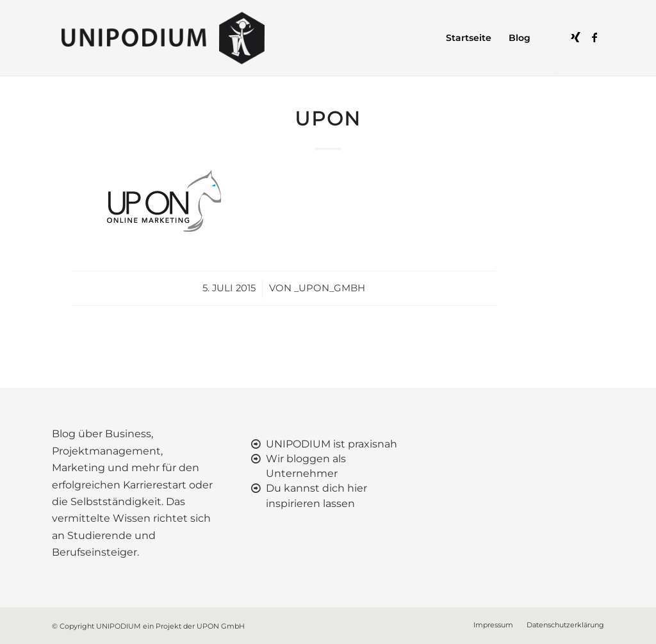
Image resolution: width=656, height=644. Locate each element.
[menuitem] (469, 38)
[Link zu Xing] (575, 37)
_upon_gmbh (330, 288)
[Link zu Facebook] (594, 37)
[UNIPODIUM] (166, 38)
